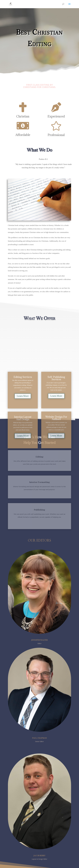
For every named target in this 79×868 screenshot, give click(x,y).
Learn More (23, 398)
